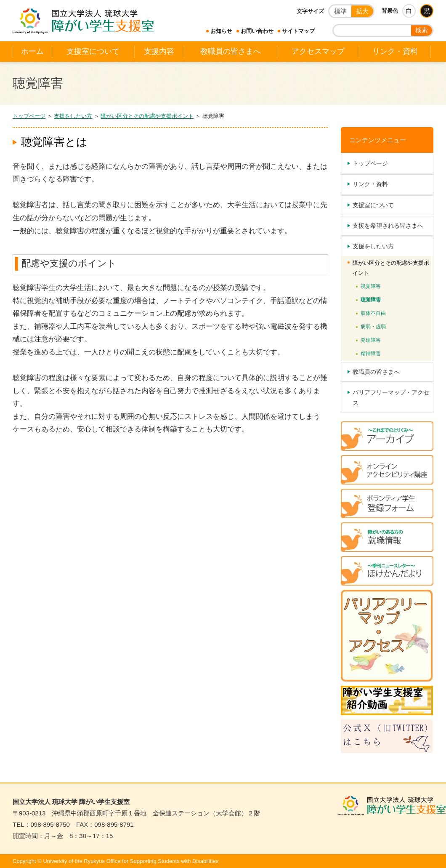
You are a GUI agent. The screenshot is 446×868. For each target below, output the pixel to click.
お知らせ (221, 31)
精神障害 (371, 354)
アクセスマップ (318, 51)
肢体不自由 (373, 313)
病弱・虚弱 (373, 327)
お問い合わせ (257, 31)
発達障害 (371, 340)
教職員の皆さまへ (231, 51)
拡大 (362, 11)
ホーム (32, 51)
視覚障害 (371, 286)
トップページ (29, 116)
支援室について (93, 51)
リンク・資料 (395, 51)
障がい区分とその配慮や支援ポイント (147, 116)
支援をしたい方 (73, 116)
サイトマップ (298, 31)
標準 (340, 11)
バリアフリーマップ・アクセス (391, 398)
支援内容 (159, 51)
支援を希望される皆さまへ (388, 226)
